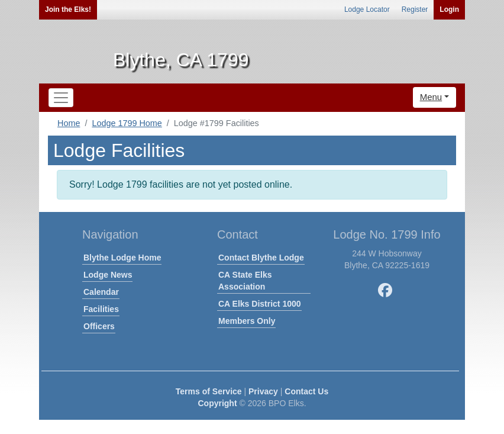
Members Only (247, 321)
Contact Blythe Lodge (261, 258)
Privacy (263, 391)
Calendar (101, 292)
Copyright (217, 403)
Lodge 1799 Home (127, 123)
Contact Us (306, 391)
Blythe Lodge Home (122, 258)
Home (69, 123)
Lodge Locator (367, 9)
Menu (431, 97)
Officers (99, 326)
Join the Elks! (68, 9)
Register (415, 9)
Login (449, 9)
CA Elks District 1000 (260, 304)
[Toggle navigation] (61, 98)
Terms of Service (209, 391)
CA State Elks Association (245, 281)
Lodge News (108, 275)
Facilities (101, 309)
